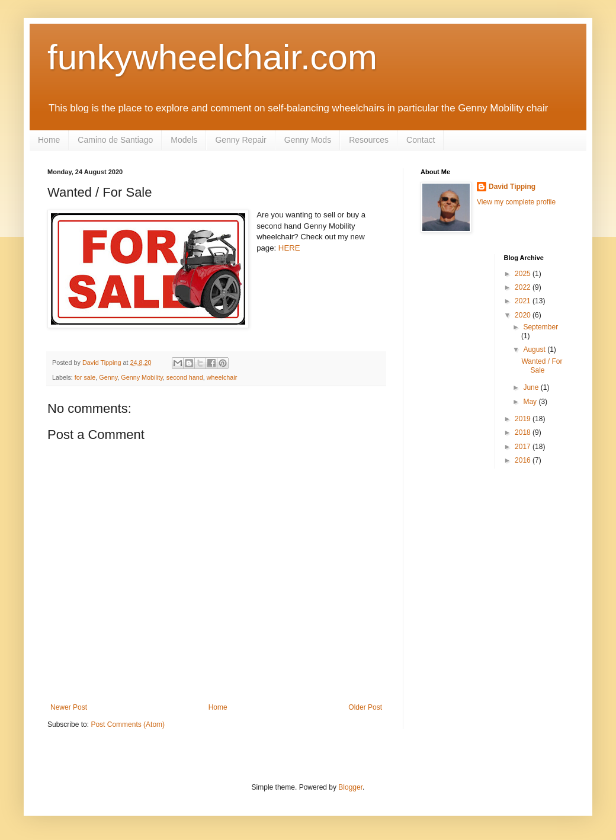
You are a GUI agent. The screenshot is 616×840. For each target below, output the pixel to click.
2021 (524, 301)
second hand (185, 377)
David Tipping (512, 187)
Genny (108, 377)
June (532, 387)
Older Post (365, 707)
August (535, 350)
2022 (524, 287)
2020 (524, 315)
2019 (524, 419)
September (540, 327)
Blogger (350, 787)
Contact (421, 140)
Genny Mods (308, 140)
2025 (524, 274)
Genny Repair (240, 140)
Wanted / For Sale (542, 366)
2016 (524, 460)
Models (184, 140)
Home (49, 140)
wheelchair (222, 377)
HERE (289, 248)
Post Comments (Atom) (128, 724)
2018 (524, 432)
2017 (524, 447)
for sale (85, 377)
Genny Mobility (142, 377)
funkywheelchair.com (212, 57)
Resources (369, 140)
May (531, 402)
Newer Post (69, 707)
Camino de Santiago (115, 140)
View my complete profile (516, 202)
